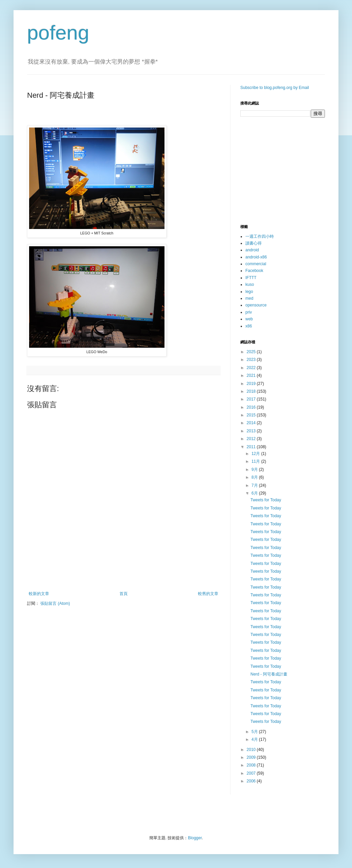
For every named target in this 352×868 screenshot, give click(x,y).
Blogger (195, 838)
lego (249, 292)
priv (249, 312)
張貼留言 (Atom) (55, 603)
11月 (256, 461)
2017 (252, 399)
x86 (249, 326)
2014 (252, 423)
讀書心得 (254, 243)
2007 (252, 773)
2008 (252, 765)
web (249, 319)
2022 (252, 368)
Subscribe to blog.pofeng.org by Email (275, 88)
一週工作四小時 (260, 236)
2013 (252, 431)
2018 (252, 391)
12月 (256, 454)
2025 (252, 352)
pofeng (58, 33)
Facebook (254, 271)
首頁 (124, 594)
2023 (252, 360)
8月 (255, 477)
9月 (255, 470)
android (252, 250)
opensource (256, 305)
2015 (252, 415)
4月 (255, 739)
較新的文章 (39, 594)
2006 (252, 781)
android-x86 (256, 257)
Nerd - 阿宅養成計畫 (269, 674)
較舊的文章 (208, 594)
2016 (252, 407)
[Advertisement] (124, 573)
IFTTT (251, 278)
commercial (256, 264)
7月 (255, 485)
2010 (252, 750)
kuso (250, 284)
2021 (252, 375)
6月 (255, 493)
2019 (252, 384)
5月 (255, 732)
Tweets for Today (266, 500)
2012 (252, 439)
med (249, 298)
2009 (252, 757)
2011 (252, 447)
